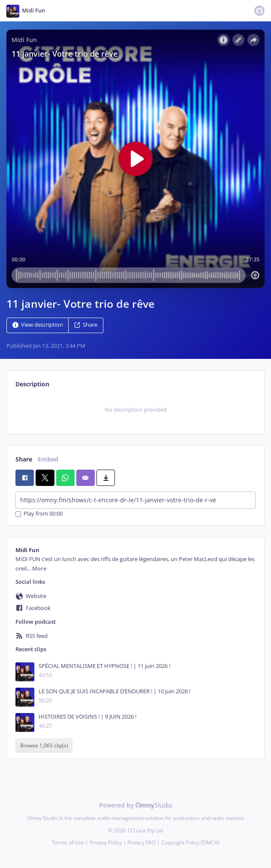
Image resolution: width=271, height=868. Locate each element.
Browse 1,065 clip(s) (44, 745)
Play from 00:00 (39, 514)
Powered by (136, 805)
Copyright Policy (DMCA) (190, 842)
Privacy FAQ (142, 842)
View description (38, 325)
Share (86, 325)
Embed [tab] (48, 459)
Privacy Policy (106, 842)
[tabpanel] (135, 410)
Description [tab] (32, 384)
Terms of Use (68, 842)
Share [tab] (24, 459)
